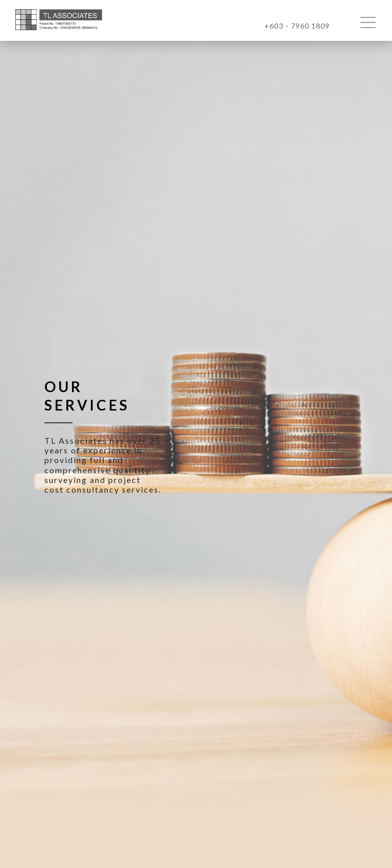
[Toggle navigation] (372, 22)
